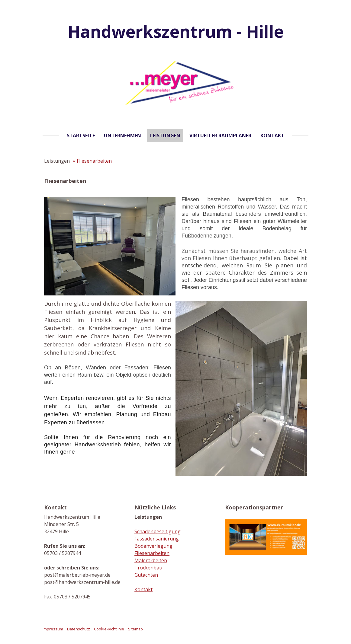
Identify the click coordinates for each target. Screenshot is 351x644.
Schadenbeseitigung (158, 531)
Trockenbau (148, 568)
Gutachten (147, 575)
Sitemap (135, 629)
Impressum (53, 629)
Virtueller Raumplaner (220, 135)
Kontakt (272, 135)
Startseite (81, 135)
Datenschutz (79, 629)
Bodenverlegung (153, 546)
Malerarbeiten (151, 560)
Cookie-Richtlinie (109, 629)
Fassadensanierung (157, 539)
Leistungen (165, 135)
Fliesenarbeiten (152, 553)
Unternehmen (122, 135)
